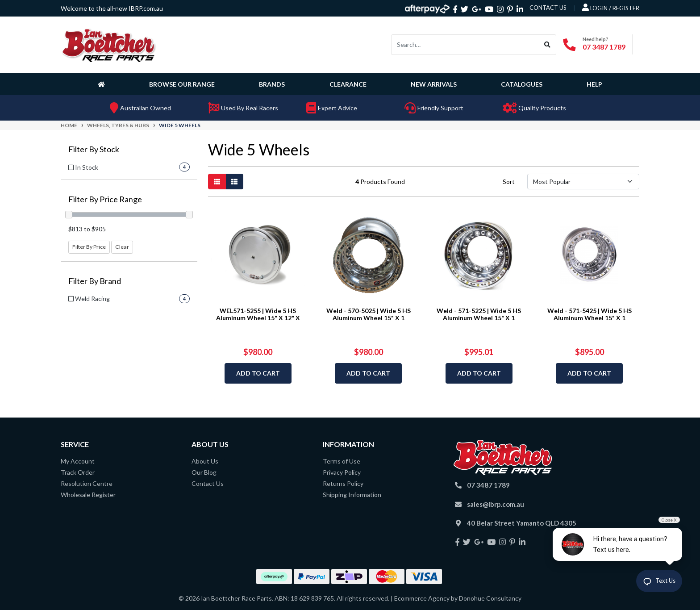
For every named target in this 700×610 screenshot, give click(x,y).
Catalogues (522, 84)
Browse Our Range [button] (182, 84)
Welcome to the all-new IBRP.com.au (112, 8)
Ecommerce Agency (422, 598)
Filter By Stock (94, 149)
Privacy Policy (342, 472)
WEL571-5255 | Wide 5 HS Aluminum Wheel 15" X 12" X (258, 314)
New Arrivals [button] (434, 84)
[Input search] (465, 45)
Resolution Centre (87, 483)
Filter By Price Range (105, 199)
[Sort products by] (583, 182)
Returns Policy (343, 483)
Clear (122, 247)
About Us (205, 461)
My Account (78, 461)
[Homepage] (103, 84)
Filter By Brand (95, 281)
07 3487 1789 (604, 47)
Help (594, 84)
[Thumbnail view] (217, 182)
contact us (548, 8)
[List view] (234, 182)
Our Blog (204, 472)
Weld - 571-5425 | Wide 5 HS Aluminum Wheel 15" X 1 (590, 314)
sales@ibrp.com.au (496, 504)
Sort (509, 182)
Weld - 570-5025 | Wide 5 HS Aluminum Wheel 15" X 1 (369, 314)
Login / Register (611, 8)
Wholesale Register (88, 495)
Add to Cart (258, 373)
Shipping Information (352, 495)
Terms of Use (342, 461)
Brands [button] (272, 84)
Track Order (78, 472)
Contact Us (208, 483)
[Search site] (548, 45)
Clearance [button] (348, 84)
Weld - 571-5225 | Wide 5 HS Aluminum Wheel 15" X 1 (479, 314)
